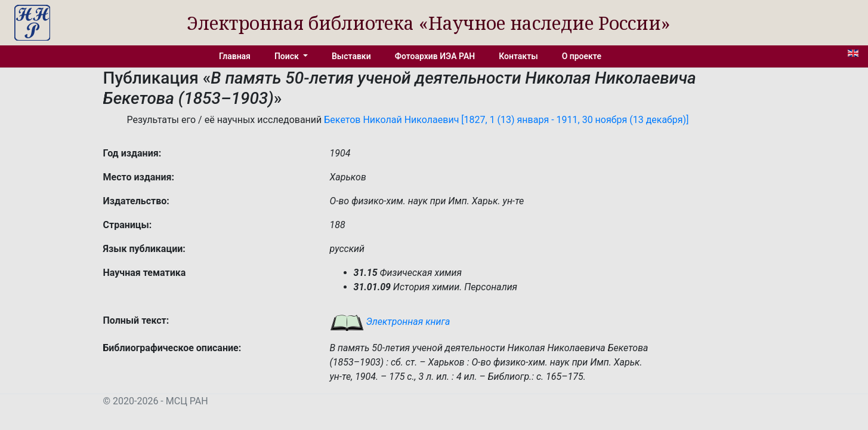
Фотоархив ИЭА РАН (435, 56)
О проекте (582, 56)
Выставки (351, 56)
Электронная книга (390, 322)
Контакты (518, 56)
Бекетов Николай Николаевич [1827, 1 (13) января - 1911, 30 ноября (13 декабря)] (506, 120)
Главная (235, 56)
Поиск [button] (288, 56)
